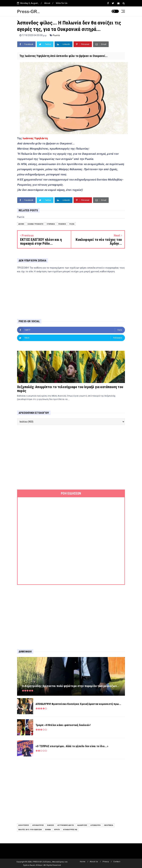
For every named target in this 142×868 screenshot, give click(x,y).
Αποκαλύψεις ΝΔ (70, 830)
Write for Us (62, 3)
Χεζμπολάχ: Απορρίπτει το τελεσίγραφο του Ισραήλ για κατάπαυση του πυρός (70, 389)
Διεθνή (21, 224)
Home (83, 862)
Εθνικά (48, 830)
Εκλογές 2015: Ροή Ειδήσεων (30, 830)
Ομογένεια (109, 825)
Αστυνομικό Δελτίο (66, 825)
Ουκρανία (51, 224)
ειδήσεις (51, 825)
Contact (117, 862)
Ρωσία (56, 35)
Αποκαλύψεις (38, 825)
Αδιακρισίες (82, 825)
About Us (94, 862)
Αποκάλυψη (96, 825)
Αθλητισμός (24, 825)
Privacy (106, 862)
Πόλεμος (62, 224)
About (47, 3)
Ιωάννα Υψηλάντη (35, 224)
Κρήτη (57, 830)
